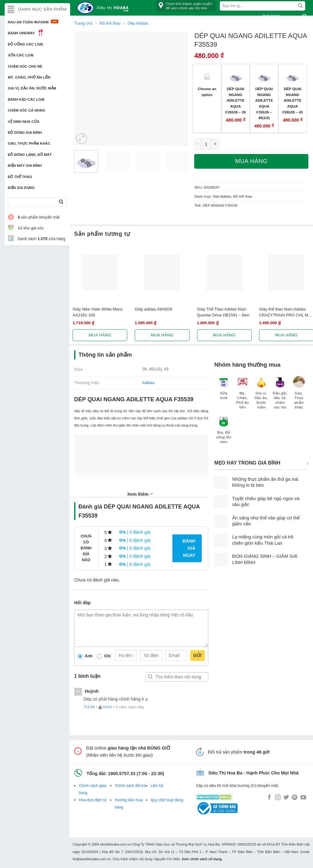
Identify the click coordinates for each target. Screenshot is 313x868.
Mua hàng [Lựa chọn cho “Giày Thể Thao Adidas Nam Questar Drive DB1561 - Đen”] (224, 335)
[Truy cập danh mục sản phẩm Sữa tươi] (224, 391)
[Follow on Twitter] (286, 798)
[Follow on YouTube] (303, 798)
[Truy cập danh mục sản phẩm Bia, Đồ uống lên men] (224, 432)
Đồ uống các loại (25, 44)
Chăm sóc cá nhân (26, 110)
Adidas (148, 383)
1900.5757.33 (122, 774)
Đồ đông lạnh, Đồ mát (30, 155)
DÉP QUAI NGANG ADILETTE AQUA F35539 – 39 (236, 100)
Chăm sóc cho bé (25, 66)
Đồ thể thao (20, 177)
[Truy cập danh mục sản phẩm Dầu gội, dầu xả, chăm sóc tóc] (280, 396)
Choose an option (207, 92)
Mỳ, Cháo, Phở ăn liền (29, 77)
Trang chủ (83, 23)
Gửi (197, 655)
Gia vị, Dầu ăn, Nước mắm (32, 88)
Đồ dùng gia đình (25, 133)
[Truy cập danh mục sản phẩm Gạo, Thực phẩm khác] (299, 396)
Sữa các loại (21, 55)
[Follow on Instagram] (278, 798)
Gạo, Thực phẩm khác (29, 143)
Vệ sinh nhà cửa (24, 122)
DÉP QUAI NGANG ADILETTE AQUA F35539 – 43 (293, 100)
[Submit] (61, 202)
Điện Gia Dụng (21, 188)
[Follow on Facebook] (269, 798)
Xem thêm (140, 494)
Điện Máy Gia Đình (25, 166)
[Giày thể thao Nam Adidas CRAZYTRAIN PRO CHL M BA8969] (286, 272)
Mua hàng (251, 161)
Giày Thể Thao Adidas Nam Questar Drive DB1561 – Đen (223, 312)
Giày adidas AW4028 (154, 309)
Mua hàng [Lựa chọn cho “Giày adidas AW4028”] (162, 335)
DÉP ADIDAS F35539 (220, 205)
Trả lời (89, 707)
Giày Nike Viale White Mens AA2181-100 (98, 312)
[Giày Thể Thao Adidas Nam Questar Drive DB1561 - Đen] (224, 272)
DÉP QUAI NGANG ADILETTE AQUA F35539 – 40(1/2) (264, 103)
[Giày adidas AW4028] (162, 272)
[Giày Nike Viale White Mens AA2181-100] (100, 272)
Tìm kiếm (151, 677)
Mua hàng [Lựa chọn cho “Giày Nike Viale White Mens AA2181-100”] (100, 335)
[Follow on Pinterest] (295, 798)
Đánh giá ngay (189, 548)
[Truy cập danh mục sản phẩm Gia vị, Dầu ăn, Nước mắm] (261, 396)
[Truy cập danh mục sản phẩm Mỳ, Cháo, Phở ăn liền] (243, 396)
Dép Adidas (222, 196)
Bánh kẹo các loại (26, 99)
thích (108, 707)
